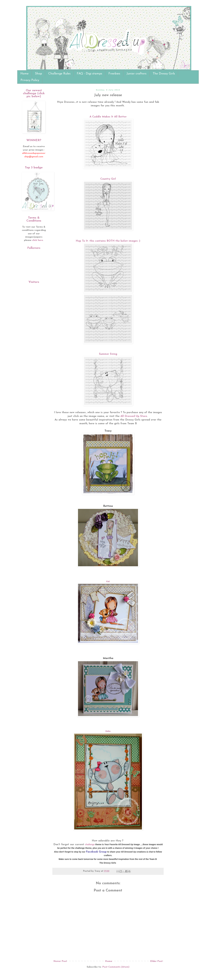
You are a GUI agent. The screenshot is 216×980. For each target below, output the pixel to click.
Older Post (156, 961)
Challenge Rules (59, 74)
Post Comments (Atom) (116, 967)
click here (37, 240)
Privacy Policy (30, 80)
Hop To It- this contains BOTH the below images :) (108, 241)
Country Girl (108, 179)
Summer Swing (108, 354)
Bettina (108, 506)
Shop (38, 74)
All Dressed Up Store (134, 416)
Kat (108, 581)
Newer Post (60, 961)
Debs (108, 731)
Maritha (108, 658)
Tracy (108, 431)
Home (25, 74)
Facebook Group (96, 852)
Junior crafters (136, 74)
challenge (90, 844)
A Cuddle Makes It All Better (108, 117)
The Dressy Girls (164, 74)
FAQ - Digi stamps (89, 74)
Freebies (114, 74)
